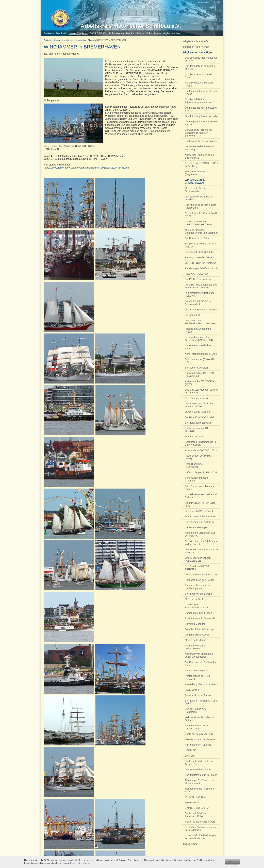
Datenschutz (145, 857)
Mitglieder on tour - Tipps (82, 40)
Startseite (48, 40)
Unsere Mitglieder (62, 40)
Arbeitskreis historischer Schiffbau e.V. (202, 857)
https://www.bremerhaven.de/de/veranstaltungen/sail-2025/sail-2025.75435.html (87, 168)
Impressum (131, 857)
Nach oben (108, 857)
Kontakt (120, 857)
